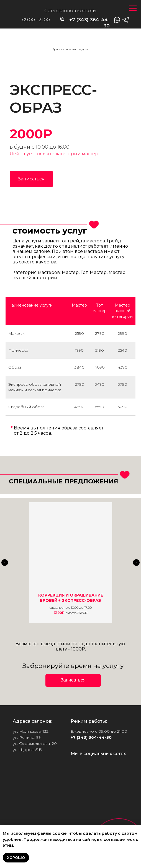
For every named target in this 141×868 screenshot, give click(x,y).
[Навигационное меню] (133, 8)
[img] (71, 42)
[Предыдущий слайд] (5, 563)
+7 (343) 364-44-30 (91, 737)
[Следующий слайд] (136, 563)
